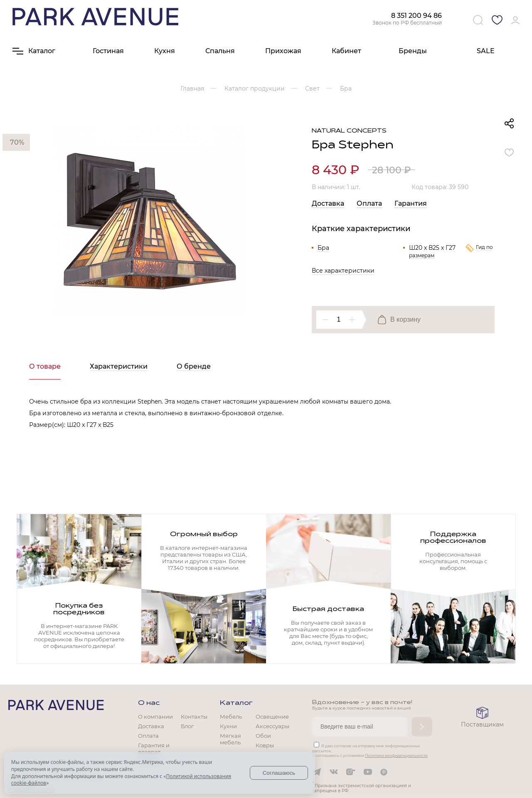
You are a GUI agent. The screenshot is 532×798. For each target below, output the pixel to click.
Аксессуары (272, 726)
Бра (323, 248)
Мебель (231, 717)
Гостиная (108, 51)
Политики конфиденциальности (396, 755)
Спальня (220, 51)
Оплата (369, 203)
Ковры (265, 745)
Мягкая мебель (230, 739)
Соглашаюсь (279, 773)
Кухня (165, 51)
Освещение (272, 717)
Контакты (194, 717)
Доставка (328, 203)
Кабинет (346, 51)
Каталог (236, 703)
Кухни (228, 726)
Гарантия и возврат (154, 749)
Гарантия (411, 203)
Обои (263, 736)
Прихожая (283, 51)
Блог (187, 726)
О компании (155, 717)
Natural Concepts (349, 131)
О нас (149, 703)
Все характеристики (343, 271)
